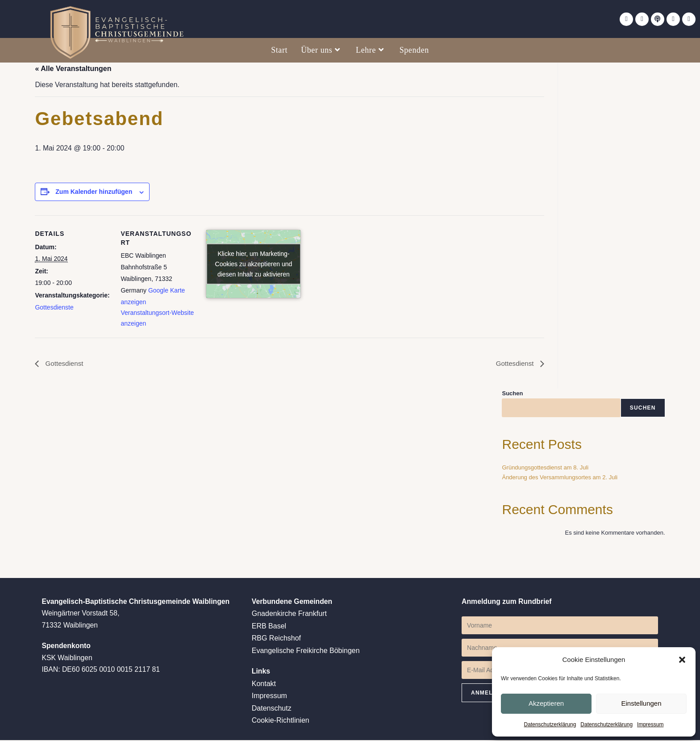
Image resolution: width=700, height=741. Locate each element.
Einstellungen (641, 703)
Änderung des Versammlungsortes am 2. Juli (560, 479)
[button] (682, 659)
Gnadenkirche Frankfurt (289, 616)
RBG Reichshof (276, 640)
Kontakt (264, 685)
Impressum (650, 724)
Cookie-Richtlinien (281, 722)
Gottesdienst (64, 365)
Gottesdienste (54, 308)
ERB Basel (269, 628)
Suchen (512, 395)
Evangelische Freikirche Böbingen (306, 652)
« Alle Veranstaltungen (73, 69)
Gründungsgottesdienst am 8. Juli (545, 469)
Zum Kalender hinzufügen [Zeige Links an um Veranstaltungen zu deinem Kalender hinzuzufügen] (94, 193)
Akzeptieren (546, 703)
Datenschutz (272, 710)
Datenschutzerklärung (550, 724)
